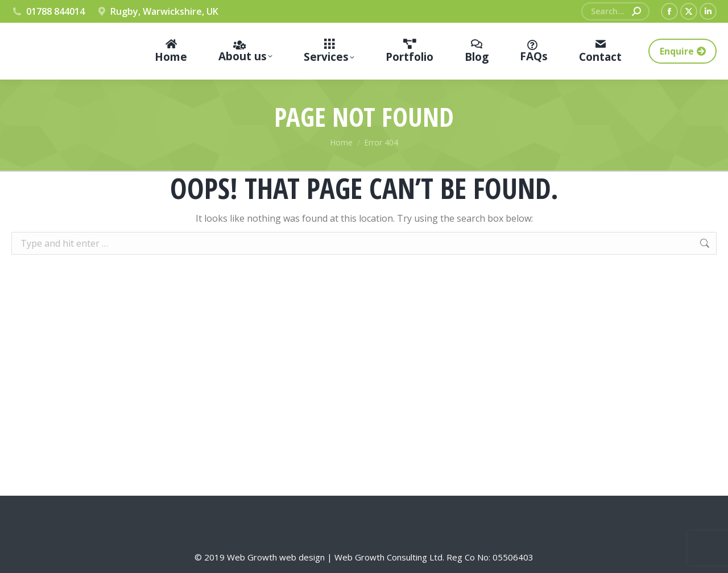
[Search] (615, 11)
